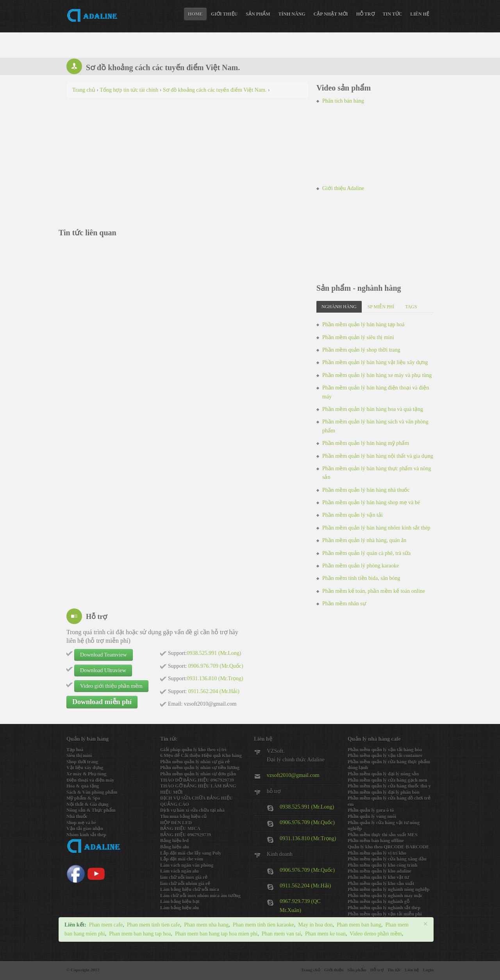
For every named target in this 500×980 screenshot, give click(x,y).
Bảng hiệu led (174, 841)
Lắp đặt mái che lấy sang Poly (191, 853)
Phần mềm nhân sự (344, 604)
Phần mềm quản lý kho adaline (379, 871)
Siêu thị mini (79, 756)
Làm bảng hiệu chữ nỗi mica (190, 889)
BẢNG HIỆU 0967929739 (186, 835)
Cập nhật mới (331, 14)
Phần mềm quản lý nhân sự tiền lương (200, 768)
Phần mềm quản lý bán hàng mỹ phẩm (366, 443)
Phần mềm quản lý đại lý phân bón (384, 792)
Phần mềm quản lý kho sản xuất (381, 884)
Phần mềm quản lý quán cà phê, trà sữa (366, 553)
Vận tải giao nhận (85, 829)
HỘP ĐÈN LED (176, 823)
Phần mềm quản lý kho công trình (382, 865)
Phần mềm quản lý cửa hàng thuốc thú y (389, 786)
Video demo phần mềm (376, 934)
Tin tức (393, 14)
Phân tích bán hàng (343, 101)
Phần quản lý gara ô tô (371, 810)
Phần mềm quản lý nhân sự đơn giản (198, 774)
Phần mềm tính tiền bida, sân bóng (361, 578)
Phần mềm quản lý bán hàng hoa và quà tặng (373, 409)
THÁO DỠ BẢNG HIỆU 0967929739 (197, 780)
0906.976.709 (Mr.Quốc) (307, 823)
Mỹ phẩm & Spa (83, 798)
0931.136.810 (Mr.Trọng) (308, 839)
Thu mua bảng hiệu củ (183, 816)
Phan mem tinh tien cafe (154, 925)
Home (195, 14)
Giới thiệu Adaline (343, 188)
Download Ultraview (103, 670)
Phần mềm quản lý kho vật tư (378, 877)
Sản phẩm (258, 14)
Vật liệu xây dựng (85, 768)
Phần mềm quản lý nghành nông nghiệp (388, 889)
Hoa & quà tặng (83, 786)
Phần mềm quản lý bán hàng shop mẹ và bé (371, 502)
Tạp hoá (75, 750)
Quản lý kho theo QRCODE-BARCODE (388, 847)
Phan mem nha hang (206, 925)
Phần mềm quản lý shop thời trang (361, 350)
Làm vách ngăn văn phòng (187, 865)
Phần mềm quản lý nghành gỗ (379, 902)
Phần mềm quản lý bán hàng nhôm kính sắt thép (376, 528)
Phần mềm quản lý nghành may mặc (385, 896)
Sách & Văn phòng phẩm (92, 792)
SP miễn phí (381, 307)
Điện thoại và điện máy (90, 780)
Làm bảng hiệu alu (179, 908)
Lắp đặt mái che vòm (182, 859)
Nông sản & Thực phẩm (91, 810)
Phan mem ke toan (325, 934)
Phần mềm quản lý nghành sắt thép (384, 908)
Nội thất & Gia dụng (87, 804)
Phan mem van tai (281, 934)
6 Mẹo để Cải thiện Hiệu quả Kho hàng (201, 756)
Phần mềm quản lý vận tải (353, 515)
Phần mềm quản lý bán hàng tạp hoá (363, 325)
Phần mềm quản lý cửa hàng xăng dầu (387, 859)
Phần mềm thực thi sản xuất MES (383, 835)
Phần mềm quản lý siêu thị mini (358, 337)
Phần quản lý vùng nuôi (372, 816)
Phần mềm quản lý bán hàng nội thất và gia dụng (378, 456)
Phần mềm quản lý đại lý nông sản (383, 774)
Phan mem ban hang (359, 925)
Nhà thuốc (77, 816)
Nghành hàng (339, 307)
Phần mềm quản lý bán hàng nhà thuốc (366, 490)
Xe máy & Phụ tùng (86, 774)
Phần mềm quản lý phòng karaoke (361, 566)
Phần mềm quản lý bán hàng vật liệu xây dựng (375, 362)
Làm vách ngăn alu (179, 871)
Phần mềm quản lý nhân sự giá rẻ (195, 762)
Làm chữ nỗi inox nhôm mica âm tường (200, 896)
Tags (411, 307)
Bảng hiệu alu (174, 847)
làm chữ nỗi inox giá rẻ (184, 877)
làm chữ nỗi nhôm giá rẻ (185, 884)
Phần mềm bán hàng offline (376, 841)
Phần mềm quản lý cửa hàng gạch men (387, 780)
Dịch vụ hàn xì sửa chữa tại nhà (192, 810)
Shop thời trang (82, 762)
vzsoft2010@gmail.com (293, 775)
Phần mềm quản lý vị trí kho (377, 853)
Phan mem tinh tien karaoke (263, 925)
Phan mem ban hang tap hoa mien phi (216, 934)
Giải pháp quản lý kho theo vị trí (193, 750)
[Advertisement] (187, 160)
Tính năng (292, 14)
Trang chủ (311, 970)
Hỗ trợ (365, 14)
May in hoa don (315, 925)
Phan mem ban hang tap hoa (140, 934)
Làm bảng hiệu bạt (180, 902)
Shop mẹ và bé (81, 823)
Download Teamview (104, 655)
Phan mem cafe (106, 925)
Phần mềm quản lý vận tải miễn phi (385, 914)
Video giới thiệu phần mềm (111, 686)
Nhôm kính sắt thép (86, 835)
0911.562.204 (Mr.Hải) (305, 886)
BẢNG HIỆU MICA (180, 829)
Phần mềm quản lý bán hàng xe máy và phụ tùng (377, 375)
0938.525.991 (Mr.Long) (307, 807)
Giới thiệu (224, 14)
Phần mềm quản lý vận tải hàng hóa (385, 750)
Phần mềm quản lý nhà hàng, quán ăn (364, 540)
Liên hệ (420, 14)
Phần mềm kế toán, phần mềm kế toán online (374, 591)
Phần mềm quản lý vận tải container (385, 756)
